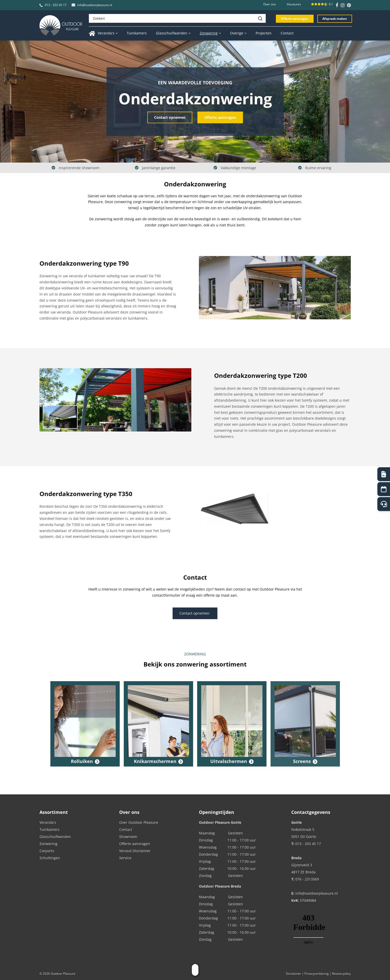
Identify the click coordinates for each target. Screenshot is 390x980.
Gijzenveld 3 (302, 865)
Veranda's (48, 822)
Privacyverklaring (317, 974)
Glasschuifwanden (55, 837)
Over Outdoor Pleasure (139, 822)
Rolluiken (82, 761)
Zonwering (48, 844)
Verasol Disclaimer (135, 851)
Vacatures (294, 4)
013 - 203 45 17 (56, 5)
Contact (126, 829)
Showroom (128, 837)
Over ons (270, 4)
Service (125, 858)
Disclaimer (294, 974)
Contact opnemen (170, 117)
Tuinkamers (49, 829)
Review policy (341, 974)
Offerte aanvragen (295, 19)
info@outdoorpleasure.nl (95, 5)
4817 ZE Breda (303, 872)
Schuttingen (50, 858)
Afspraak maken (335, 19)
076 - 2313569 (307, 879)
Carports (47, 851)
